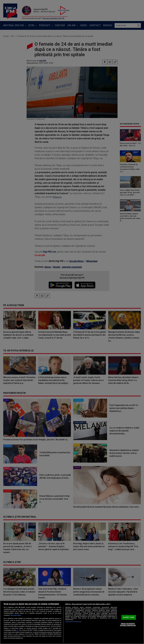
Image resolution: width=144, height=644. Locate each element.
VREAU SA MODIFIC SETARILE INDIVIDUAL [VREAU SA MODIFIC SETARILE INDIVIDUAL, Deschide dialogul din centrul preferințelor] (128, 625)
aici (17, 630)
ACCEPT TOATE (129, 617)
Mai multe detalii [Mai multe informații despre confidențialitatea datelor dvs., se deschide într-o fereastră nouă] (16, 615)
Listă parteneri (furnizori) (73, 622)
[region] (72, 622)
